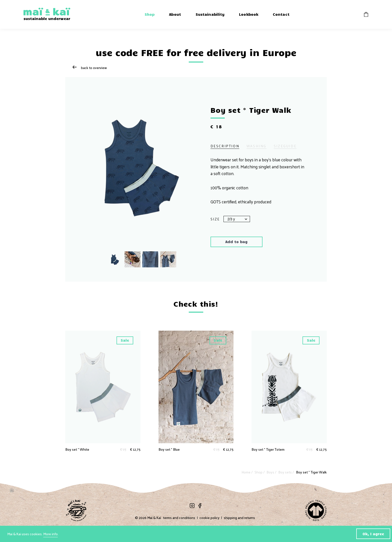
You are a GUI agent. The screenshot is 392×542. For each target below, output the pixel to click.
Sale (125, 340)
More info (50, 534)
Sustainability (210, 14)
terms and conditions (179, 518)
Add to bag (236, 242)
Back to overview (90, 68)
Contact (281, 14)
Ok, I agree (373, 534)
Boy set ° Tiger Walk (311, 472)
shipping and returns (239, 518)
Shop (150, 14)
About (175, 14)
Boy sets (285, 472)
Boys (271, 472)
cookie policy (209, 518)
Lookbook (249, 14)
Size (215, 219)
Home (246, 472)
